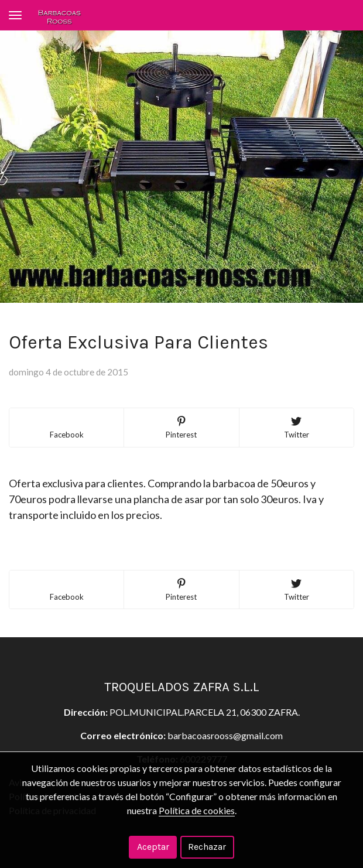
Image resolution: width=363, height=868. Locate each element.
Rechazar (207, 847)
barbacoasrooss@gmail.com (225, 735)
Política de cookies (197, 810)
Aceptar (153, 847)
